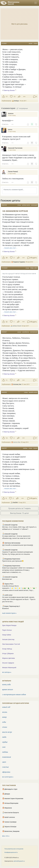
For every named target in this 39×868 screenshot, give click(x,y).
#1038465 (5, 268)
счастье (5, 767)
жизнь (31, 43)
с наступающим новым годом (14, 694)
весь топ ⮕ (6, 836)
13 (14, 96)
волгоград (34, 205)
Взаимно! (6, 608)
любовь (25, 448)
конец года (6, 684)
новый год (6, 707)
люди (4, 737)
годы (4, 722)
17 (7, 96)
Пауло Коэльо (7, 630)
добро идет (34, 268)
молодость (26, 332)
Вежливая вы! (7, 579)
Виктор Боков (9, 251)
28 (7, 258)
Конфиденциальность (11, 852)
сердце (5, 742)
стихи (35, 43)
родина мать (26, 205)
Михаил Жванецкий (9, 667)
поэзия (35, 448)
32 (7, 322)
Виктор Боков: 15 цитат (20, 513)
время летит (8, 689)
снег (4, 747)
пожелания (7, 757)
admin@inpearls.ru (19, 861)
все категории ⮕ (8, 777)
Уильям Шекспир (8, 639)
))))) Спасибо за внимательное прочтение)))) (18, 545)
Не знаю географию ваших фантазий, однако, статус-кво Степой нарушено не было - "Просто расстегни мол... (19, 599)
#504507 (4, 332)
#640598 (4, 392)
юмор (4, 717)
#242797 (4, 448)
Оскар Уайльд (7, 649)
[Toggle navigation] (36, 3)
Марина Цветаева (8, 658)
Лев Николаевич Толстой (11, 644)
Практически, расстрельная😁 (13, 561)
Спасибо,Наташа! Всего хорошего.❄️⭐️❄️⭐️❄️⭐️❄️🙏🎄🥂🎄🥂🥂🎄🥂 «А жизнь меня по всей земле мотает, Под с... (19, 588)
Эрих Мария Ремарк (9, 625)
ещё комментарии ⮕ (9, 613)
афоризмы (6, 772)
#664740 (4, 205)
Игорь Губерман (8, 653)
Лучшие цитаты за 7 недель (19, 508)
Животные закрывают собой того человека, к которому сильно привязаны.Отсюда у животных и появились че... (18, 570)
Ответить (5, 124)
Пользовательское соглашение (14, 849)
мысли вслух (7, 732)
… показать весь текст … (10, 248)
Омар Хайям (7, 635)
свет (4, 762)
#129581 (4, 43)
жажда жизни (33, 392)
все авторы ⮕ (7, 672)
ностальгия (34, 332)
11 (7, 380)
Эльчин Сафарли (8, 663)
